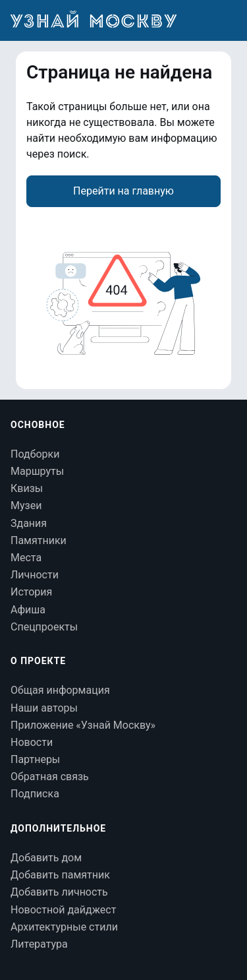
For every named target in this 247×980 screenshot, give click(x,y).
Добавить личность (59, 892)
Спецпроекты (44, 627)
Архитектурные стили (64, 927)
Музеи (26, 505)
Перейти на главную (123, 191)
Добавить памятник (60, 875)
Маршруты (37, 471)
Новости (32, 742)
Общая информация (60, 690)
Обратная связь (50, 777)
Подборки (35, 454)
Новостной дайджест (63, 910)
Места (26, 558)
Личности (35, 575)
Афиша (28, 610)
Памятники (39, 540)
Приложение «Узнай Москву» (83, 725)
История (31, 592)
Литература (39, 944)
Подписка (35, 794)
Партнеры (35, 759)
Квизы (27, 488)
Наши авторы (44, 708)
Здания (29, 523)
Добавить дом (46, 858)
